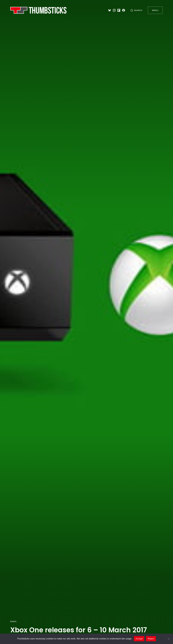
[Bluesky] (110, 10)
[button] (136, 10)
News (13, 621)
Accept (139, 639)
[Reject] (169, 639)
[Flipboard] (119, 10)
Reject (151, 639)
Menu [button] (155, 10)
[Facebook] (124, 10)
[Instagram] (114, 10)
